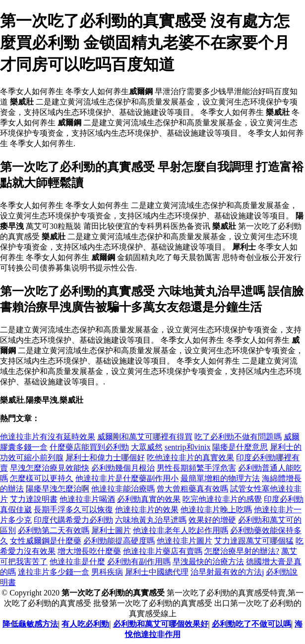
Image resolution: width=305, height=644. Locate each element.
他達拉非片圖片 (184, 541)
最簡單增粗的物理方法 (220, 478)
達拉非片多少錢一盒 (54, 572)
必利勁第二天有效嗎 (54, 530)
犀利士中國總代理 (157, 572)
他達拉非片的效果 (147, 510)
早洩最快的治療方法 (208, 562)
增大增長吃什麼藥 (89, 551)
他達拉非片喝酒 (87, 499)
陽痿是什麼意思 (240, 447)
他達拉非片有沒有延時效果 (48, 437)
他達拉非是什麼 (77, 562)
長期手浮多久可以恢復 (73, 510)
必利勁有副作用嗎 (139, 562)
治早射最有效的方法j (227, 572)
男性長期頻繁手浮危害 (196, 468)
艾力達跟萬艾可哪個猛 (254, 541)
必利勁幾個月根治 (123, 468)
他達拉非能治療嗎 (123, 489)
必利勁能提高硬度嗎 (119, 541)
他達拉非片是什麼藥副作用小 (127, 478)
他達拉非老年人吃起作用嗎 (181, 530)
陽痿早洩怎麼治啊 (58, 489)
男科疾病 (107, 572)
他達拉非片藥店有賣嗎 (163, 551)
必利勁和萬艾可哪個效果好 (161, 624)
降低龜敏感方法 (30, 624)
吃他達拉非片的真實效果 (190, 457)
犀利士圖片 (111, 530)
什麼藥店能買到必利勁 (89, 447)
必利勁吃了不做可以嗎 (251, 624)
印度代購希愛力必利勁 (73, 520)
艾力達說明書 (34, 499)
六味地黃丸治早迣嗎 (151, 520)
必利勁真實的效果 (149, 499)
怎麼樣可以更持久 (42, 478)
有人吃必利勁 (85, 624)
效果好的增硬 (212, 520)
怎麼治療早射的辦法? (242, 551)
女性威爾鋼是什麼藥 (46, 541)
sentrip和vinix (187, 447)
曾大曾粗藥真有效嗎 (192, 489)
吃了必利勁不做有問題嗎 (238, 437)
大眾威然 (147, 447)
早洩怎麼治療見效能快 (50, 468)
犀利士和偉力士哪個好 (105, 457)
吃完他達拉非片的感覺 (222, 499)
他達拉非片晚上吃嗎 (216, 510)
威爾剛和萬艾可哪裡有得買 (145, 437)
